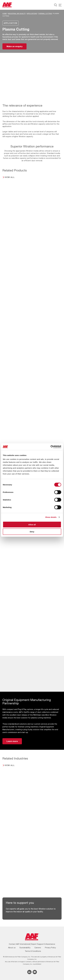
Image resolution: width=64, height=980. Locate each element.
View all (10, 177)
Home (5, 14)
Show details (51, 517)
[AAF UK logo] (7, 5)
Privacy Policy (50, 948)
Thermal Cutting (45, 14)
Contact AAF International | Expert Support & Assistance (32, 944)
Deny (32, 532)
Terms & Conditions (33, 951)
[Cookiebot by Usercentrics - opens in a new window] (51, 447)
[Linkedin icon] (29, 972)
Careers (38, 948)
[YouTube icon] (35, 972)
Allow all (32, 524)
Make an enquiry (14, 46)
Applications (32, 14)
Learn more (12, 741)
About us (12, 948)
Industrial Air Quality (17, 14)
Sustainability (25, 948)
